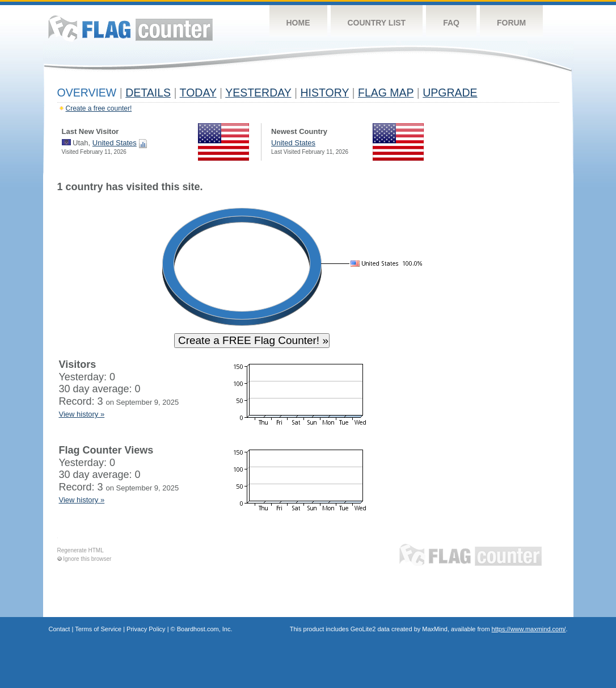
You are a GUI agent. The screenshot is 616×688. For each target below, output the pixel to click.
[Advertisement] (507, 353)
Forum (511, 23)
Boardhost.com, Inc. (205, 629)
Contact (60, 629)
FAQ (451, 23)
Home (298, 23)
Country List (377, 23)
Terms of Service (98, 629)
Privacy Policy (146, 629)
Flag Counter (130, 28)
